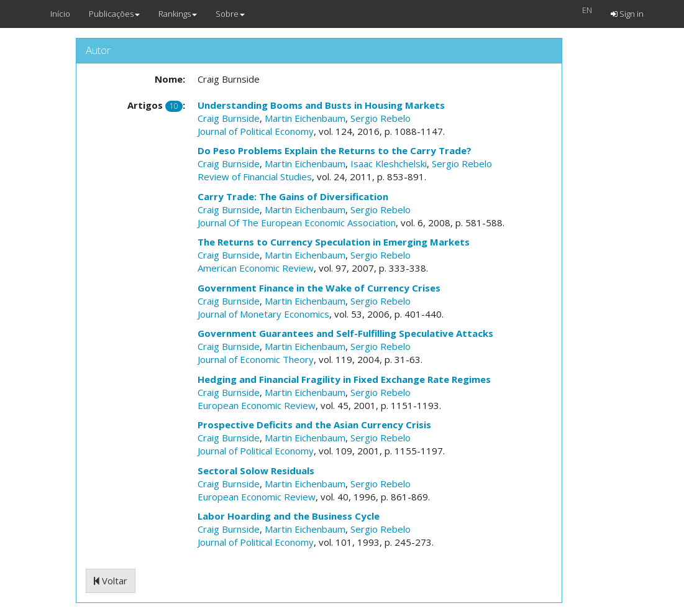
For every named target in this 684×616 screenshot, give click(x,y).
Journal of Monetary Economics (263, 314)
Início (60, 14)
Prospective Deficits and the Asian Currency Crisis (314, 425)
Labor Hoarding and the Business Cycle (289, 516)
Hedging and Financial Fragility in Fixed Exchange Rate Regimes (344, 379)
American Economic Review (256, 268)
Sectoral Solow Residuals (256, 471)
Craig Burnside (229, 118)
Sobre (230, 14)
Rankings (178, 14)
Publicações (114, 14)
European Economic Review (257, 405)
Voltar (111, 581)
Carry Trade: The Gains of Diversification (293, 196)
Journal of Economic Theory (256, 359)
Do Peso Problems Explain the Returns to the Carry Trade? (335, 150)
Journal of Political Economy (256, 131)
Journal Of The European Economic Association (297, 223)
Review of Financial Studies (255, 177)
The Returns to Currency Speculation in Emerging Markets (334, 242)
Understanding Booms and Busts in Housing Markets (321, 105)
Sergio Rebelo (381, 118)
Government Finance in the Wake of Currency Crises (319, 288)
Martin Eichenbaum (305, 118)
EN (587, 10)
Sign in (627, 14)
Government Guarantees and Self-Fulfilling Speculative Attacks (345, 333)
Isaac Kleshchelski (389, 163)
